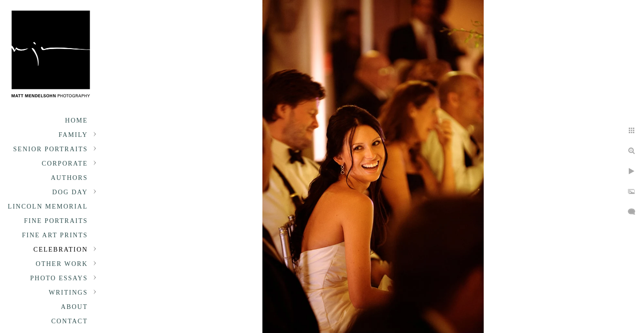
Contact (70, 321)
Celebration (61, 250)
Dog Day (70, 192)
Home (76, 120)
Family (73, 135)
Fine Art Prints (55, 235)
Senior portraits (51, 149)
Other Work (62, 264)
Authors (69, 178)
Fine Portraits (56, 221)
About (74, 307)
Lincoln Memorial (48, 207)
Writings (68, 293)
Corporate (65, 163)
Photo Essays (59, 278)
